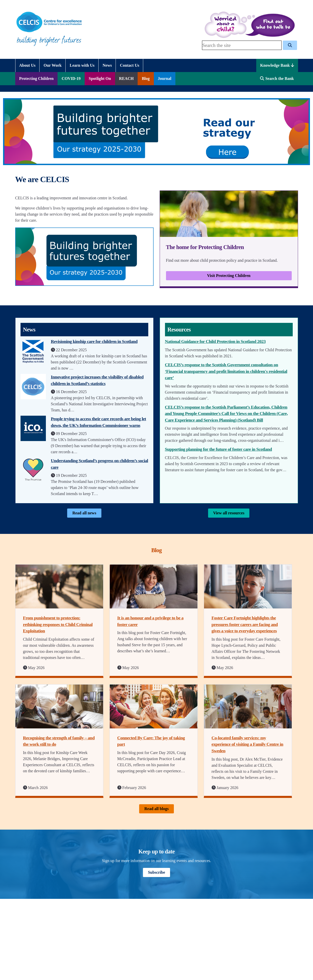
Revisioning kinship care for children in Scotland (94, 341)
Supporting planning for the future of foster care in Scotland (218, 449)
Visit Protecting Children (229, 276)
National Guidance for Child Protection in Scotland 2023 (215, 341)
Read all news (84, 513)
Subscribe (157, 872)
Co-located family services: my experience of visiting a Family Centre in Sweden (247, 744)
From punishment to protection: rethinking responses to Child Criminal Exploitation (58, 624)
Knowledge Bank (277, 65)
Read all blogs (156, 809)
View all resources (229, 513)
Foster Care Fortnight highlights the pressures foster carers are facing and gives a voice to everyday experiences (245, 624)
